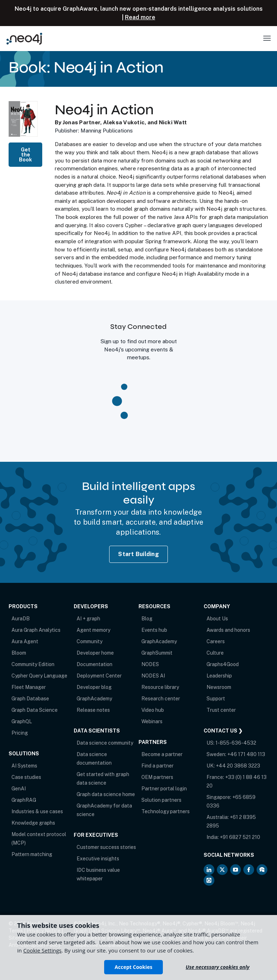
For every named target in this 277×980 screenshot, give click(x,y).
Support (216, 699)
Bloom (19, 653)
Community (89, 641)
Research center (161, 699)
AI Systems (24, 766)
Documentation (94, 664)
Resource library (160, 687)
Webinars (152, 721)
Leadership (219, 676)
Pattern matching (32, 854)
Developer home (95, 653)
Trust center (221, 710)
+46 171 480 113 (246, 754)
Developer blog (94, 687)
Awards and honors (228, 630)
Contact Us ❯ (223, 731)
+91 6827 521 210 (240, 837)
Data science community (105, 743)
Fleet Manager (29, 687)
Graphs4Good (223, 664)
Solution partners (161, 800)
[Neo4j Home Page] (24, 38)
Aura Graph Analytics (36, 630)
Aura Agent (25, 641)
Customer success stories (106, 847)
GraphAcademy (94, 699)
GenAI (19, 789)
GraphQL (22, 721)
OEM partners (157, 777)
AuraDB (21, 619)
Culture (215, 653)
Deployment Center (99, 676)
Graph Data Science (35, 710)
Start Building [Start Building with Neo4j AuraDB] (138, 554)
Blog (147, 619)
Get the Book (25, 155)
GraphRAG (24, 800)
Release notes (93, 710)
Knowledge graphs (33, 823)
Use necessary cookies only (218, 967)
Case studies (26, 777)
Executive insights (98, 859)
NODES (150, 664)
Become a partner (162, 754)
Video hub (153, 710)
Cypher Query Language (39, 676)
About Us (217, 619)
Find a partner (157, 766)
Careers (216, 641)
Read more (140, 17)
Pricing (20, 733)
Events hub (154, 630)
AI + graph (88, 619)
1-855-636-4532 (236, 743)
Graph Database (30, 699)
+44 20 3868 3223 (238, 766)
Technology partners (166, 811)
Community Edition (33, 664)
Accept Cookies (133, 967)
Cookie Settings (42, 950)
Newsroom (219, 687)
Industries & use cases (37, 811)
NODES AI (153, 676)
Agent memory (93, 630)
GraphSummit (157, 653)
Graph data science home (106, 794)
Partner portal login (164, 789)
